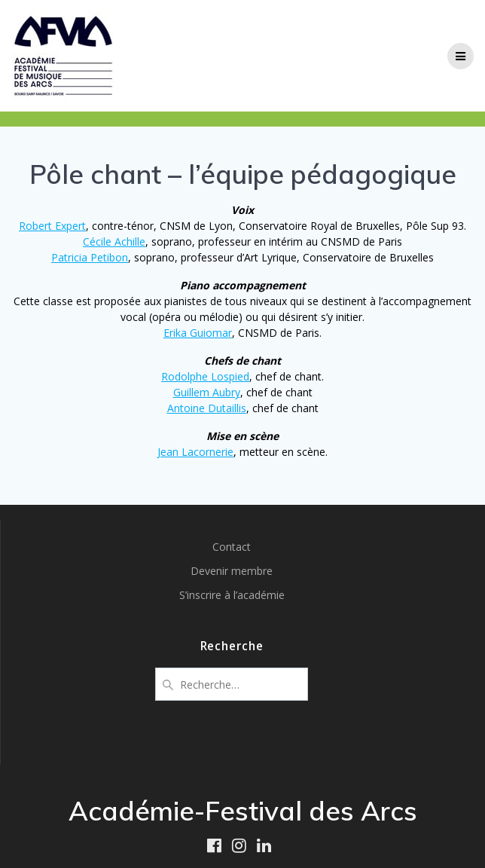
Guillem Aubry (207, 392)
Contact (232, 547)
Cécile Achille (114, 241)
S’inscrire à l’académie (232, 595)
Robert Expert (52, 226)
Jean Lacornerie (195, 452)
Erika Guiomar (198, 333)
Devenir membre (232, 571)
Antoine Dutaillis (207, 408)
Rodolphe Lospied (205, 376)
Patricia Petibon (90, 257)
